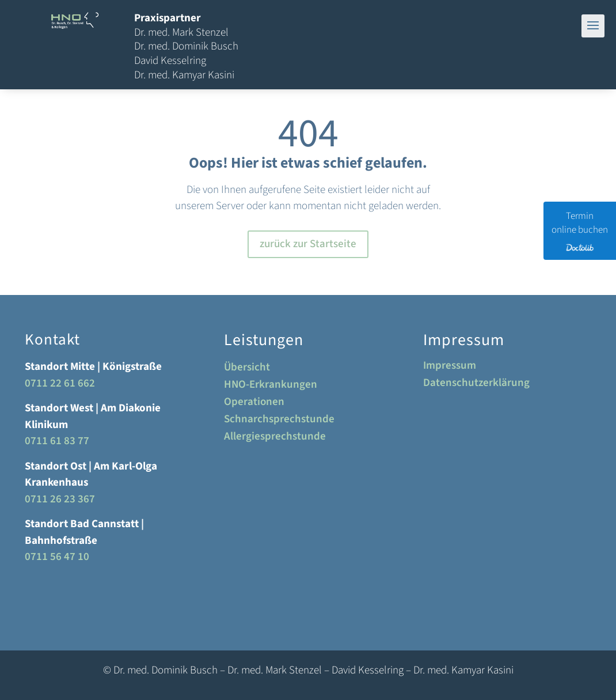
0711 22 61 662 (60, 383)
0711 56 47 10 (57, 557)
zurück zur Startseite (308, 244)
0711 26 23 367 (60, 499)
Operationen (254, 404)
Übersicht (247, 369)
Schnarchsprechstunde (279, 421)
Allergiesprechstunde (275, 438)
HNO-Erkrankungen (271, 387)
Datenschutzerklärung (476, 385)
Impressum (450, 368)
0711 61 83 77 (57, 441)
